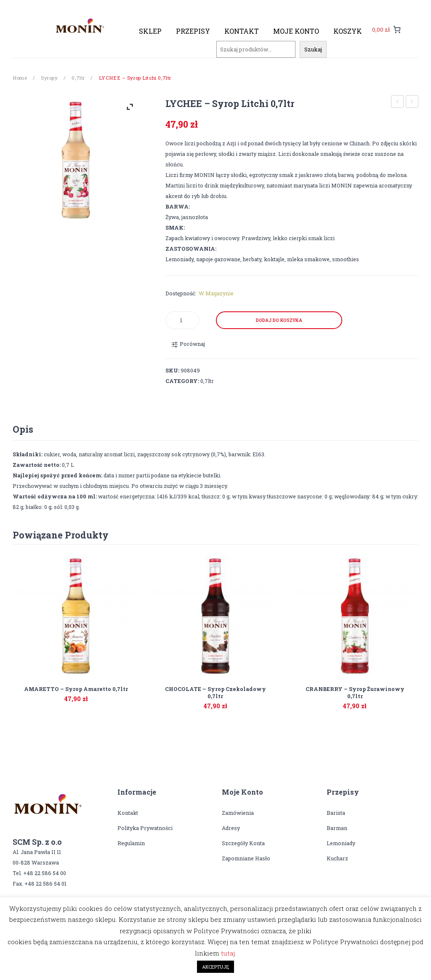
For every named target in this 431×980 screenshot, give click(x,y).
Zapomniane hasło (246, 858)
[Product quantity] (182, 320)
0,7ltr (78, 78)
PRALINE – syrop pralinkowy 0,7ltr (398, 103)
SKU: (172, 370)
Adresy (231, 828)
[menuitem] (150, 31)
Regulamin (131, 843)
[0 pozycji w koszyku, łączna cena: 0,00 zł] (387, 29)
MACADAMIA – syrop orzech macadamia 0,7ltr (412, 103)
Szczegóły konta (243, 843)
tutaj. (229, 953)
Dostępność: (181, 293)
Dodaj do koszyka (279, 320)
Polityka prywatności (145, 828)
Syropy (49, 78)
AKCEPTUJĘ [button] (215, 967)
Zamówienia (238, 813)
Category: (182, 381)
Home (20, 78)
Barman (337, 828)
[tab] (23, 429)
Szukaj (313, 49)
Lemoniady (341, 843)
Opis (23, 429)
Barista (336, 813)
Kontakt (128, 813)
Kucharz (337, 858)
